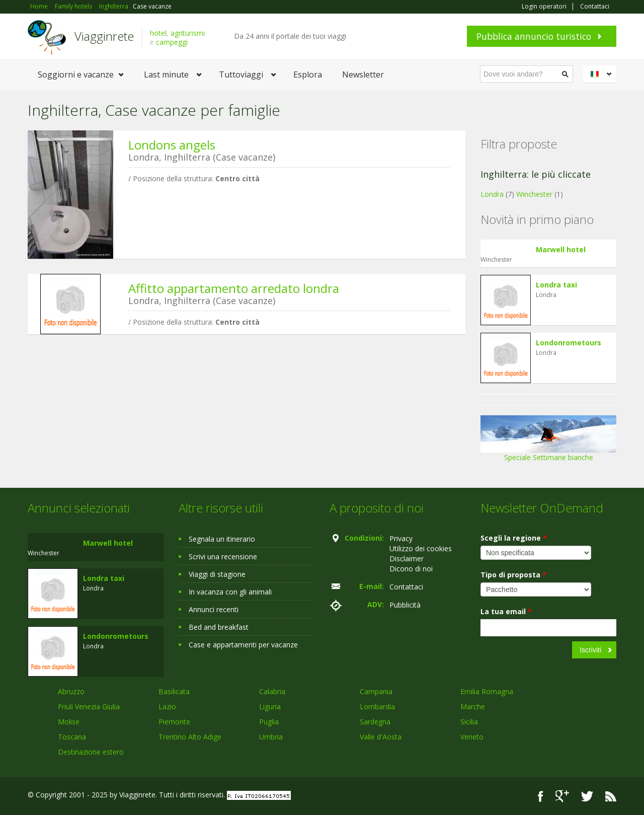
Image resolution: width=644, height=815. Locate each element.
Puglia (269, 722)
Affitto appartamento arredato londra (234, 288)
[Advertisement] (239, 420)
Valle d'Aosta (381, 737)
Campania (376, 691)
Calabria (272, 691)
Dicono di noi (411, 569)
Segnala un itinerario (222, 539)
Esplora (308, 75)
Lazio (167, 707)
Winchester (534, 194)
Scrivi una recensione (223, 557)
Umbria (271, 737)
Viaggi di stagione (217, 574)
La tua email (506, 611)
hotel (158, 33)
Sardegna (375, 722)
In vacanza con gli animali (230, 592)
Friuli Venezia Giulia (89, 707)
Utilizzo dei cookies (421, 548)
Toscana (72, 737)
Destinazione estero (91, 752)
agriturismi (188, 33)
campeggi (172, 42)
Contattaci (595, 7)
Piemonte (174, 722)
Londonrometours (569, 343)
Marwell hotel (561, 249)
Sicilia (469, 722)
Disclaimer (407, 559)
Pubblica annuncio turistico (534, 36)
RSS (611, 796)
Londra (492, 194)
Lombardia (377, 707)
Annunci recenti (214, 609)
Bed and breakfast (219, 627)
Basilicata (174, 691)
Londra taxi (556, 285)
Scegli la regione (514, 538)
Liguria (270, 707)
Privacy (401, 538)
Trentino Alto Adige (190, 737)
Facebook (541, 796)
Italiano (601, 74)
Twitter (587, 796)
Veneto (472, 737)
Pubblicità (405, 605)
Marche (473, 707)
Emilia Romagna (487, 691)
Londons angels (172, 145)
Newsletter (363, 75)
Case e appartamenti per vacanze (243, 645)
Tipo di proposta (513, 575)
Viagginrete (104, 36)
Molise (69, 722)
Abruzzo (71, 691)
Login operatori (544, 7)
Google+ (562, 796)
